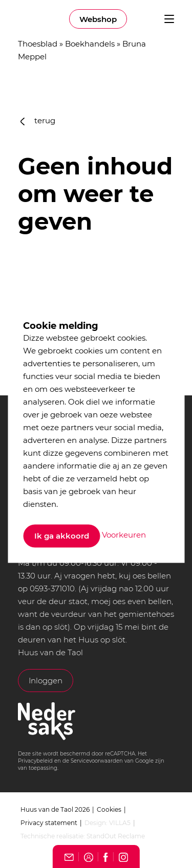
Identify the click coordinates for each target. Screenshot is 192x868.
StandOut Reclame (116, 836)
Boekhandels (90, 44)
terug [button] (38, 120)
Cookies (109, 809)
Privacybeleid (35, 761)
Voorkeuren (124, 535)
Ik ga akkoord (62, 536)
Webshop (98, 19)
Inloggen (46, 681)
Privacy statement (49, 823)
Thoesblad (38, 44)
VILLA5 (120, 823)
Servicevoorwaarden (97, 761)
